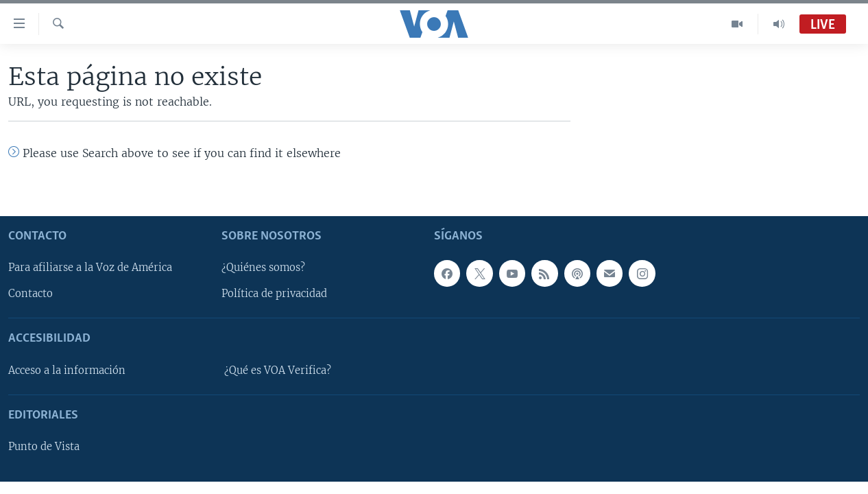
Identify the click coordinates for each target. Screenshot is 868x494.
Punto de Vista (44, 447)
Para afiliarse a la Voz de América (90, 268)
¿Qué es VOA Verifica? (278, 370)
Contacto (31, 294)
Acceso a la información (67, 370)
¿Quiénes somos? (263, 268)
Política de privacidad (274, 294)
